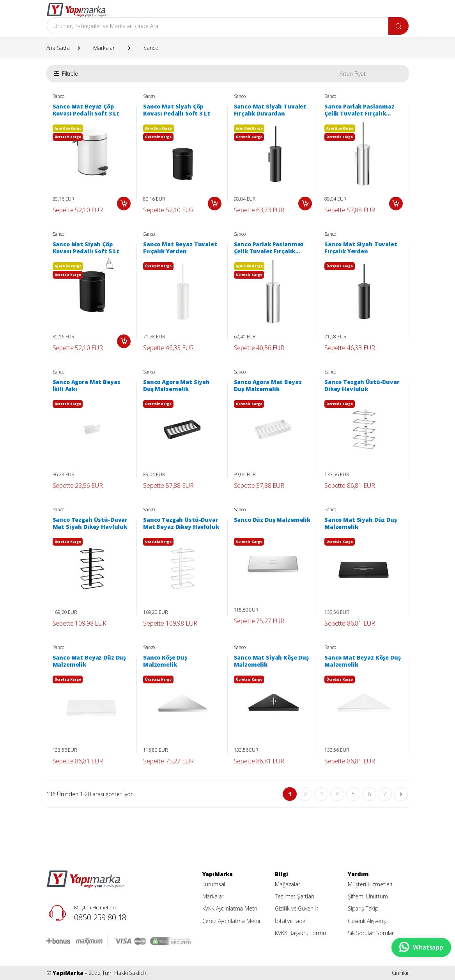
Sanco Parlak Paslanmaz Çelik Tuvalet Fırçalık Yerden (269, 248)
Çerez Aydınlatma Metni (231, 921)
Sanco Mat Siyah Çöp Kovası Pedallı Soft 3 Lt (177, 110)
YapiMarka (68, 973)
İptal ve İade (290, 921)
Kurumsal (214, 884)
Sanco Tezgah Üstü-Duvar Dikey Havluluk (362, 386)
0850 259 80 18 (100, 917)
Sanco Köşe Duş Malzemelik (165, 661)
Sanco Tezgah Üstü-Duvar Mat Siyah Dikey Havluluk (90, 523)
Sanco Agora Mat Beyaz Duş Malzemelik (268, 386)
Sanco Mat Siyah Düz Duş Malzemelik (361, 523)
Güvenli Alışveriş (367, 921)
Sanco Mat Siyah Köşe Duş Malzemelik (272, 661)
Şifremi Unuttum (368, 896)
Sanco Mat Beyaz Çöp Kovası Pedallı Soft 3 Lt (86, 110)
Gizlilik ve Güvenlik (297, 908)
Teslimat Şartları (295, 896)
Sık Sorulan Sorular (371, 933)
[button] (66, 74)
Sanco (151, 48)
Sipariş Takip (363, 908)
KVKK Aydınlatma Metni (230, 908)
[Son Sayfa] (401, 794)
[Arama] (218, 26)
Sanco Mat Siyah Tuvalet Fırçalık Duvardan (270, 110)
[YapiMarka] (78, 10)
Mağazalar (288, 884)
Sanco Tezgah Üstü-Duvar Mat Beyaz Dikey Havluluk (181, 523)
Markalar (104, 48)
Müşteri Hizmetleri (370, 884)
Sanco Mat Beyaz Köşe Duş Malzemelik (363, 661)
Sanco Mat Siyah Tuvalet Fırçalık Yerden (361, 248)
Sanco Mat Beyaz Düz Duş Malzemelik (89, 661)
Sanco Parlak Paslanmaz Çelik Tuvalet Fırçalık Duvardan (359, 110)
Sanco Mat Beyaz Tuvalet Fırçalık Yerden (180, 248)
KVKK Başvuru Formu (300, 933)
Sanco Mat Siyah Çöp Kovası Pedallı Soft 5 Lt (86, 248)
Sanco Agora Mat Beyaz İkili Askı (87, 386)
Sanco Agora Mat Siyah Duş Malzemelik (176, 386)
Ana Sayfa (58, 48)
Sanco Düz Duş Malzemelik (272, 520)
